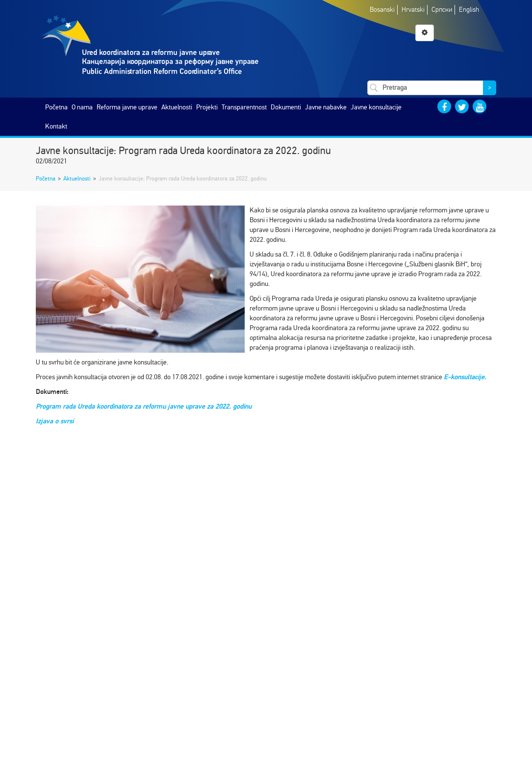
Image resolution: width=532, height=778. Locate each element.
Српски (442, 10)
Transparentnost (244, 107)
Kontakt (56, 126)
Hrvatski (413, 10)
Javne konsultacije (376, 107)
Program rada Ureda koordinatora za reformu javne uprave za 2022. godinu (144, 406)
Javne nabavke (326, 107)
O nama (82, 107)
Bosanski (382, 10)
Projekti (207, 107)
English (469, 10)
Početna (56, 107)
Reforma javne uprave (127, 107)
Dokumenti (286, 107)
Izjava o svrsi (55, 421)
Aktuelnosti (177, 107)
